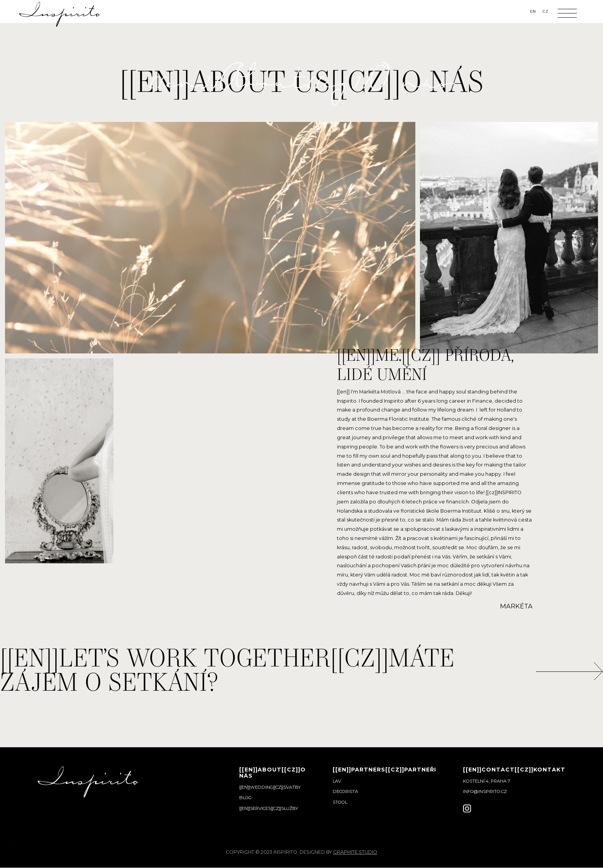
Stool (340, 802)
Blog (245, 798)
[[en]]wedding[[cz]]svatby (270, 787)
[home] (60, 13)
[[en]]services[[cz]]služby (269, 808)
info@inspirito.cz (485, 791)
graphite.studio (355, 852)
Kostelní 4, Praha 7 (487, 781)
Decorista (345, 791)
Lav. (337, 781)
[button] (567, 13)
